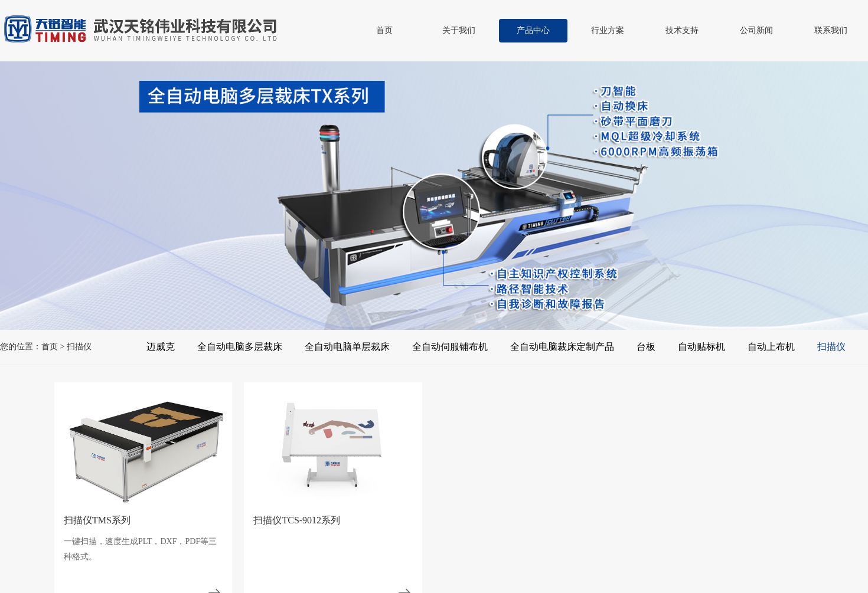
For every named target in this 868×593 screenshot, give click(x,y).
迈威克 (161, 347)
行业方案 (608, 30)
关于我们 (459, 30)
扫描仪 (831, 347)
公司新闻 (756, 30)
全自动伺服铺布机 (450, 347)
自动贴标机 (701, 347)
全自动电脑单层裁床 (347, 347)
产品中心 (533, 30)
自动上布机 (771, 347)
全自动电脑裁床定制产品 (562, 347)
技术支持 (682, 30)
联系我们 (831, 30)
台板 (646, 347)
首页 (384, 30)
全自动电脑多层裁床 (240, 347)
